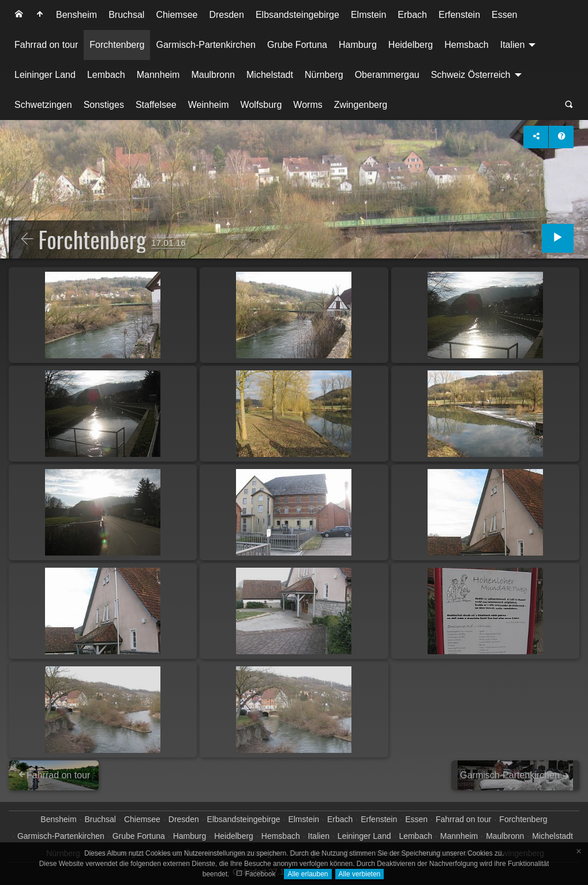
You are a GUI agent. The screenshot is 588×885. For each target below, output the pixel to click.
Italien (513, 45)
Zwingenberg (361, 105)
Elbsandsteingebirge (297, 15)
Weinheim (209, 105)
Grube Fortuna (297, 45)
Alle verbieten (360, 874)
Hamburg (358, 45)
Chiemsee (177, 15)
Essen (504, 15)
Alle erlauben (308, 874)
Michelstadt (270, 75)
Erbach (412, 15)
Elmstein (368, 15)
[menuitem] (19, 15)
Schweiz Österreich (471, 75)
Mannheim (158, 75)
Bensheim (76, 15)
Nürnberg (324, 75)
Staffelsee (156, 105)
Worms (308, 105)
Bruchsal (126, 15)
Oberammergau (387, 75)
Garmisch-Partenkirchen (206, 45)
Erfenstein (459, 15)
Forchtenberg (117, 45)
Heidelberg (411, 45)
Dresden (226, 15)
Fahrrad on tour (46, 45)
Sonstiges (104, 105)
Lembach (106, 75)
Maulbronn (213, 75)
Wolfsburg (261, 105)
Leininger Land (45, 75)
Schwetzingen (43, 105)
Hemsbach (466, 45)
